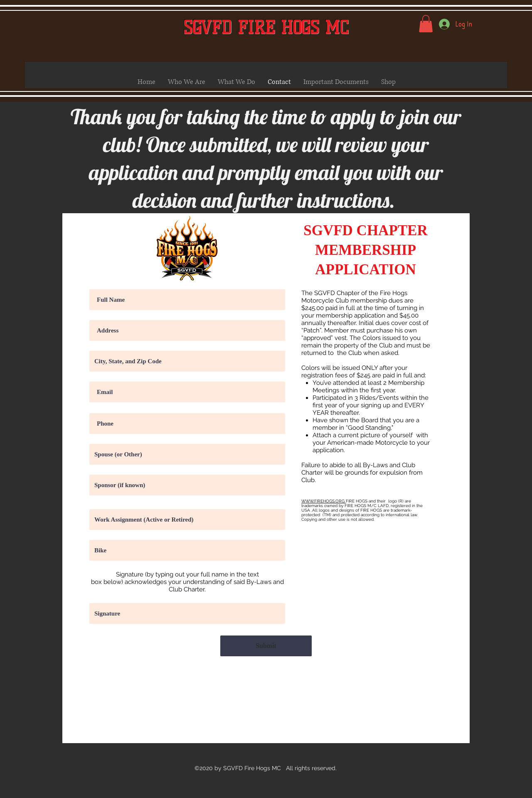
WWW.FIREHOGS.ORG (324, 501)
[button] (426, 24)
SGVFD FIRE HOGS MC (266, 28)
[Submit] (266, 646)
